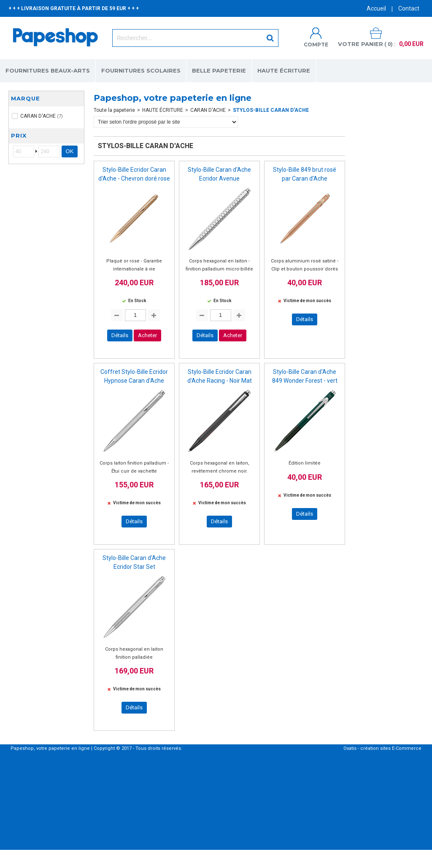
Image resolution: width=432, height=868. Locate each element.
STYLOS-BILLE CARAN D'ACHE (271, 110)
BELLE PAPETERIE (219, 70)
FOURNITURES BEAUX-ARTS (48, 70)
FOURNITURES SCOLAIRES (141, 70)
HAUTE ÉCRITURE (284, 70)
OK (70, 151)
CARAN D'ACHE (208, 110)
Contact (409, 8)
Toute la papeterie (114, 110)
